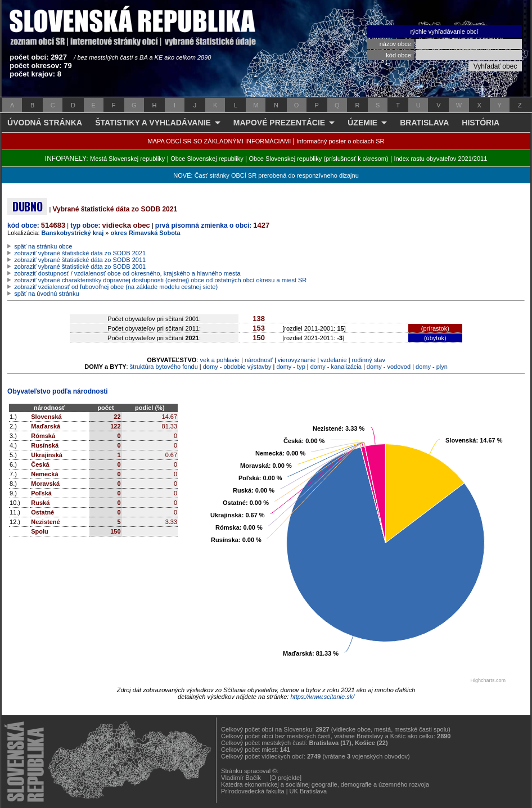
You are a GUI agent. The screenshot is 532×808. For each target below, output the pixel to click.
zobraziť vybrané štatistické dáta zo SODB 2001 (80, 267)
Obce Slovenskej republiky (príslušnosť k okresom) (319, 159)
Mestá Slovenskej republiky (127, 159)
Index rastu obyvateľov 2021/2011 (440, 159)
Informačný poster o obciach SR (341, 141)
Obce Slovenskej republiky (207, 159)
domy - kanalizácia (336, 367)
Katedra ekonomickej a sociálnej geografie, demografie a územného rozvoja (325, 784)
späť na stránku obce (43, 246)
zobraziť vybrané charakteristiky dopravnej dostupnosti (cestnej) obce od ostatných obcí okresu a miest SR (160, 280)
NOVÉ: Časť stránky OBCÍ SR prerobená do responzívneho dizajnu (266, 175)
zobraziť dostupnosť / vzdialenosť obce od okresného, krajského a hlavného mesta (127, 273)
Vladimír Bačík (241, 778)
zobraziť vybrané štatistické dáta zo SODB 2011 (80, 260)
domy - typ (290, 367)
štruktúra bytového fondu (164, 367)
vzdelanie (333, 360)
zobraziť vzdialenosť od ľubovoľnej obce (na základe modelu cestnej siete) (116, 287)
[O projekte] (285, 778)
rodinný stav (369, 360)
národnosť (259, 360)
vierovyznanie (297, 360)
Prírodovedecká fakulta (253, 791)
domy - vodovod (389, 367)
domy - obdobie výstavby (237, 367)
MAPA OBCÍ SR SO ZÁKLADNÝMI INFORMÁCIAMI (220, 141)
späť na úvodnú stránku (46, 294)
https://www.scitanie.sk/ (322, 697)
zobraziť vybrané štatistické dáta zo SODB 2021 (80, 253)
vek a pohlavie (220, 360)
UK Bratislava (308, 791)
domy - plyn (432, 367)
